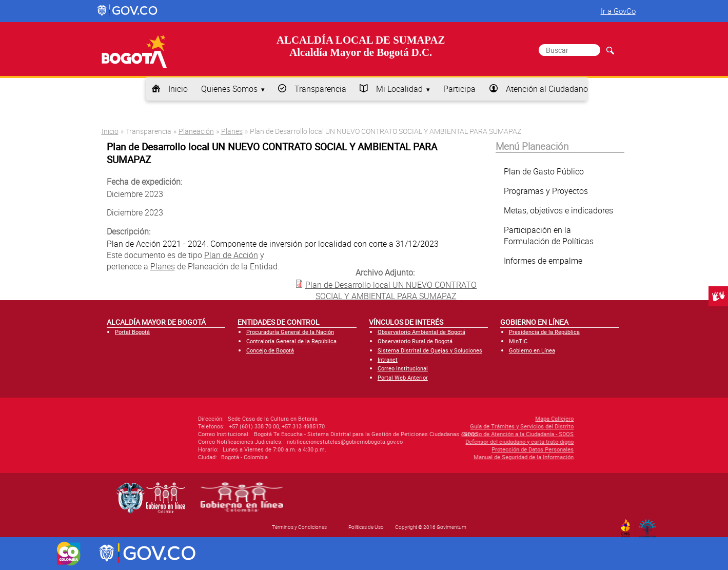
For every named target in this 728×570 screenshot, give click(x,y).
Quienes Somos (229, 89)
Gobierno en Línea (532, 350)
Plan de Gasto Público (544, 171)
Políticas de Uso (366, 527)
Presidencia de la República (544, 332)
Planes (232, 131)
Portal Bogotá (132, 332)
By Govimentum (649, 525)
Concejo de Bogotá (270, 350)
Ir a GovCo (618, 11)
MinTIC (518, 341)
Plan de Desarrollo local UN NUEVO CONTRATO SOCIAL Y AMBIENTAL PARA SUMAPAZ (391, 290)
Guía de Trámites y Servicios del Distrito (458, 426)
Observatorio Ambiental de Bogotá (421, 332)
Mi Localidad (399, 89)
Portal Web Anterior (403, 377)
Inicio (178, 89)
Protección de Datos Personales (468, 449)
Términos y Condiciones (299, 527)
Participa (459, 89)
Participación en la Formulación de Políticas (549, 235)
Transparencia (320, 89)
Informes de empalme (543, 261)
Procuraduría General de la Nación (290, 332)
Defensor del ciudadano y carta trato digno (455, 441)
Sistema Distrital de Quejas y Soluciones (430, 350)
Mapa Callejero (490, 418)
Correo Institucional (403, 368)
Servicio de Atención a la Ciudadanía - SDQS (453, 434)
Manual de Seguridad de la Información (459, 457)
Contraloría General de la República (291, 341)
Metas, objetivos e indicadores (558, 210)
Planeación (196, 131)
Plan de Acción (231, 255)
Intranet (388, 359)
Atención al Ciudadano (547, 89)
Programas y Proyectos (546, 191)
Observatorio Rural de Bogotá (415, 341)
